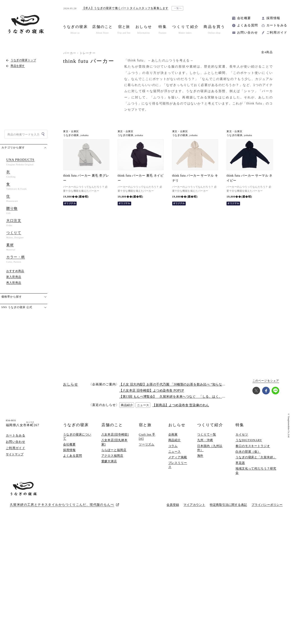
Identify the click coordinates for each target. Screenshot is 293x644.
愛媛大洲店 (109, 461)
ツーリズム (147, 444)
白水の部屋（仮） (248, 452)
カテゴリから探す (13, 148)
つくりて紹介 (210, 425)
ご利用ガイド (277, 33)
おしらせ (177, 425)
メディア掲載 (178, 457)
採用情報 (273, 18)
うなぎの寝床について (77, 436)
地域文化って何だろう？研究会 (256, 470)
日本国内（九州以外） (210, 448)
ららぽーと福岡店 (114, 450)
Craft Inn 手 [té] (147, 436)
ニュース (175, 452)
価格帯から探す (12, 297)
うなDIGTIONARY (249, 440)
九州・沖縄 (205, 440)
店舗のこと (112, 425)
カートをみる (277, 25)
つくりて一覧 (207, 434)
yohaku (85, 135)
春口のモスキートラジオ (253, 446)
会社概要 (244, 18)
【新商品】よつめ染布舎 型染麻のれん (181, 405)
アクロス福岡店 (112, 456)
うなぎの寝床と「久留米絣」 (256, 457)
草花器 (240, 463)
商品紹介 (175, 440)
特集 (240, 425)
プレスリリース (178, 465)
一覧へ (178, 8)
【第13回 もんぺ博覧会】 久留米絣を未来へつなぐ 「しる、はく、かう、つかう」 (182, 397)
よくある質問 (247, 25)
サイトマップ (15, 454)
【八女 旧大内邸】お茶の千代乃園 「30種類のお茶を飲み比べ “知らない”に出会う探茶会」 (186, 384)
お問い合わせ (247, 33)
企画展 (173, 434)
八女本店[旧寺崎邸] (115, 434)
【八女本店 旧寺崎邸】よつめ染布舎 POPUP (152, 390)
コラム (173, 446)
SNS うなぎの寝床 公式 (17, 307)
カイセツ (242, 434)
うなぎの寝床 (71, 135)
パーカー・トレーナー (79, 53)
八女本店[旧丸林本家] (115, 442)
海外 (200, 456)
